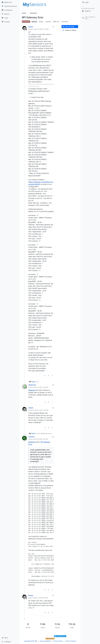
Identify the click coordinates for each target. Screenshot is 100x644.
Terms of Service (71, 641)
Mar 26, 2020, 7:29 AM (41, 410)
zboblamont (32, 385)
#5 (53, 595)
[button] (10, 638)
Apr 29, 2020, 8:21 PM (41, 439)
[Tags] (10, 18)
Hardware (26, 22)
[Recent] (10, 14)
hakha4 (31, 27)
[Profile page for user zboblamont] (24, 386)
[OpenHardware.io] (10, 6)
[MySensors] (10, 2)
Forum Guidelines (45, 641)
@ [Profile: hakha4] (32, 390)
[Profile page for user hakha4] (24, 28)
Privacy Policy (58, 641)
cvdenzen (31, 437)
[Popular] (10, 22)
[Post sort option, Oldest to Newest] (70, 30)
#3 (53, 408)
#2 (53, 385)
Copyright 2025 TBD (30, 641)
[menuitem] (90, 2)
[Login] (90, 2)
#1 (53, 27)
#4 (53, 437)
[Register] (90, 11)
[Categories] (10, 10)
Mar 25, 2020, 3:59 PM (41, 387)
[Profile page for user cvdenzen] (24, 438)
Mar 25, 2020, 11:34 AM (41, 29)
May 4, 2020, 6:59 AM (41, 598)
